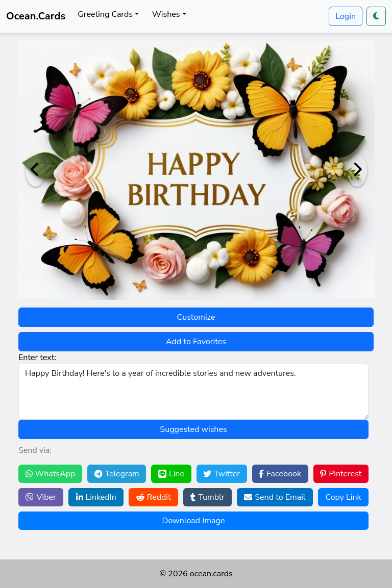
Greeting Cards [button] (105, 14)
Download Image (194, 521)
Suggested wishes (193, 429)
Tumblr (207, 497)
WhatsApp (51, 474)
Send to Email (275, 497)
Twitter (222, 474)
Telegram (117, 474)
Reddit (154, 497)
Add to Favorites (196, 342)
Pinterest (341, 474)
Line (171, 474)
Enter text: (37, 357)
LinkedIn (96, 497)
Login (346, 16)
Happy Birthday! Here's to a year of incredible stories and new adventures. (193, 392)
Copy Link (343, 497)
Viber (41, 497)
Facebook (280, 474)
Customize (196, 317)
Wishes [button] (166, 14)
